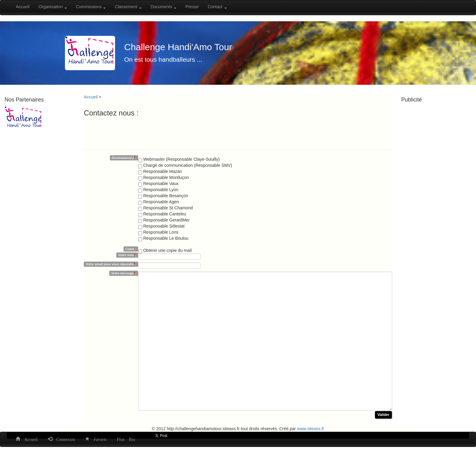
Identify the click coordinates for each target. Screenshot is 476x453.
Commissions (91, 7)
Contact (217, 7)
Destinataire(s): (124, 158)
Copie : (131, 249)
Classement (128, 7)
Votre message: (124, 273)
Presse (192, 7)
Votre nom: (127, 255)
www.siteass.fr (310, 429)
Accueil (23, 7)
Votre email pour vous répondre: (111, 264)
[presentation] (130, 132)
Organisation (53, 7)
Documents (163, 7)
